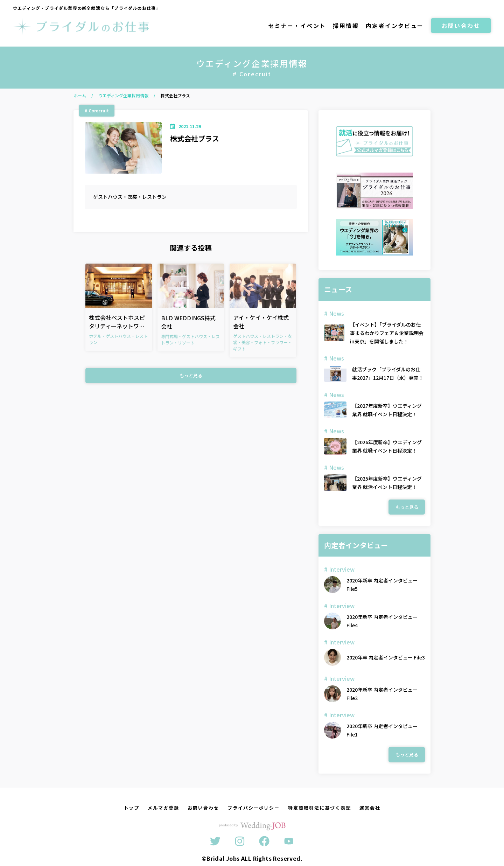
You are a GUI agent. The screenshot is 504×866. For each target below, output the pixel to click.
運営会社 (370, 808)
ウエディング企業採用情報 (123, 95)
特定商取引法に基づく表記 (319, 808)
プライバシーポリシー (254, 808)
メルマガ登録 (163, 808)
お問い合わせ (461, 26)
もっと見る (191, 375)
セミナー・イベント (297, 26)
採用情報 (346, 26)
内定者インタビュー (395, 26)
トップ (132, 808)
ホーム (80, 95)
